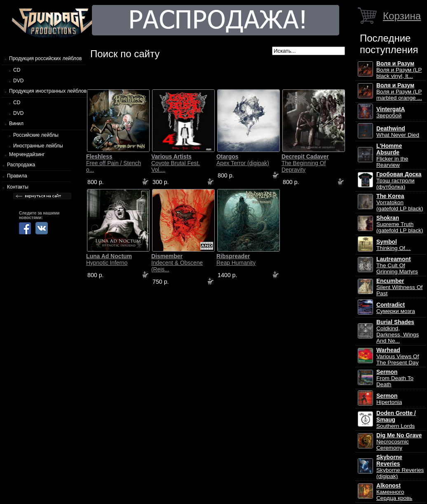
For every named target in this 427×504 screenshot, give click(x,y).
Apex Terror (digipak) (243, 160)
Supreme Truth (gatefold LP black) (400, 224)
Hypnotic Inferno (109, 259)
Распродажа (21, 165)
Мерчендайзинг (27, 154)
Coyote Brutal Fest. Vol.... (176, 163)
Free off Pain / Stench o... (114, 163)
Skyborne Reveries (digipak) (400, 467)
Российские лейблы (36, 135)
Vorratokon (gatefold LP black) (400, 202)
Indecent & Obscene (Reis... (177, 263)
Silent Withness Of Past (399, 287)
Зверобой (391, 112)
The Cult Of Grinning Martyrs (397, 265)
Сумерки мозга (396, 308)
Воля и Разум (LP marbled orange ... (399, 92)
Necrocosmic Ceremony (399, 442)
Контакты (18, 187)
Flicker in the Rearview (392, 155)
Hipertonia (389, 399)
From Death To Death (395, 378)
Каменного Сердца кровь (394, 492)
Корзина (402, 16)
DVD (18, 81)
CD (17, 70)
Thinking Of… (394, 245)
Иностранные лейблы (38, 146)
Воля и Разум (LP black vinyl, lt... (399, 70)
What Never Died (398, 132)
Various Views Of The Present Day (398, 356)
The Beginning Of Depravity (305, 163)
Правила (17, 176)
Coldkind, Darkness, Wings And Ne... (398, 331)
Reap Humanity (236, 259)
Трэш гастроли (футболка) (399, 181)
